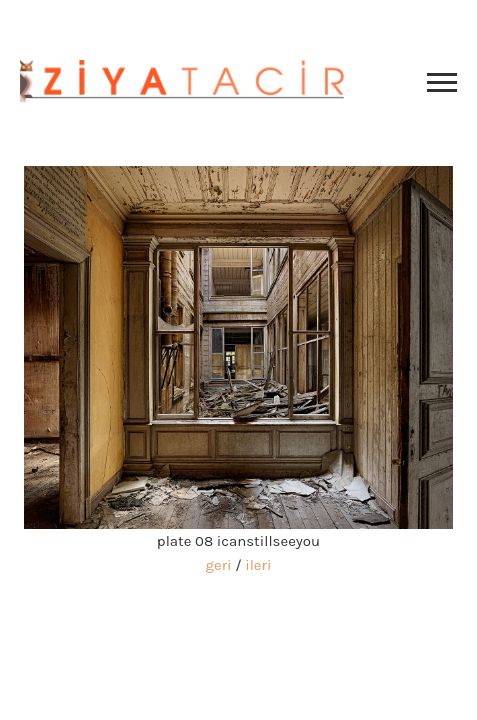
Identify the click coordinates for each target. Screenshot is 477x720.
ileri (258, 565)
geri (219, 565)
